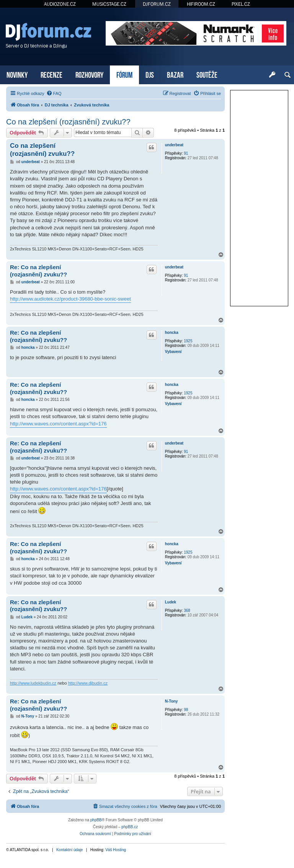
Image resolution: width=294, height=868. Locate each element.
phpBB (96, 820)
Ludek (171, 602)
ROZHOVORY (89, 74)
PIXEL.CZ (241, 4)
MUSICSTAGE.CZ (109, 4)
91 (186, 153)
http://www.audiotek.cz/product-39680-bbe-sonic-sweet (70, 299)
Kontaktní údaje (70, 850)
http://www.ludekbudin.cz (33, 683)
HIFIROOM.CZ (201, 4)
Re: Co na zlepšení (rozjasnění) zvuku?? (38, 271)
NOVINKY (17, 74)
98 (186, 710)
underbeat (174, 145)
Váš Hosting (116, 850)
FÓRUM (124, 74)
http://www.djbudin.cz (88, 683)
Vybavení (173, 352)
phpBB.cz (130, 827)
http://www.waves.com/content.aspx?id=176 (58, 424)
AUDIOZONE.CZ (60, 4)
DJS (150, 74)
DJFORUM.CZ (157, 4)
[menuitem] (54, 93)
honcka (172, 333)
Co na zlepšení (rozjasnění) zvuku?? (68, 122)
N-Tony (171, 701)
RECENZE (51, 74)
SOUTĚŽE (207, 74)
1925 (188, 341)
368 (187, 611)
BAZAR (175, 74)
